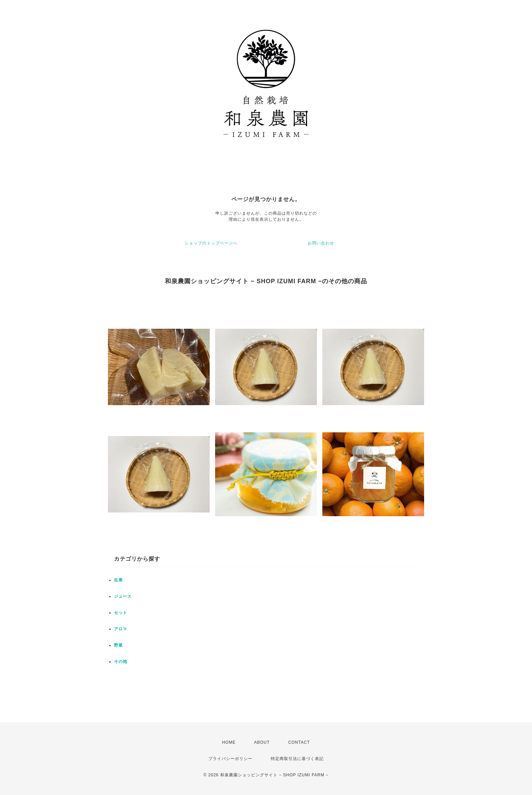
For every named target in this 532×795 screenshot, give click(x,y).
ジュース (123, 596)
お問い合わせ (321, 243)
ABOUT (262, 742)
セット (121, 613)
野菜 (118, 645)
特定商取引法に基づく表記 (297, 759)
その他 (121, 662)
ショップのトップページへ (211, 243)
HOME (229, 742)
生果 (118, 580)
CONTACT (299, 742)
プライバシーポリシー (230, 759)
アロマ (121, 629)
